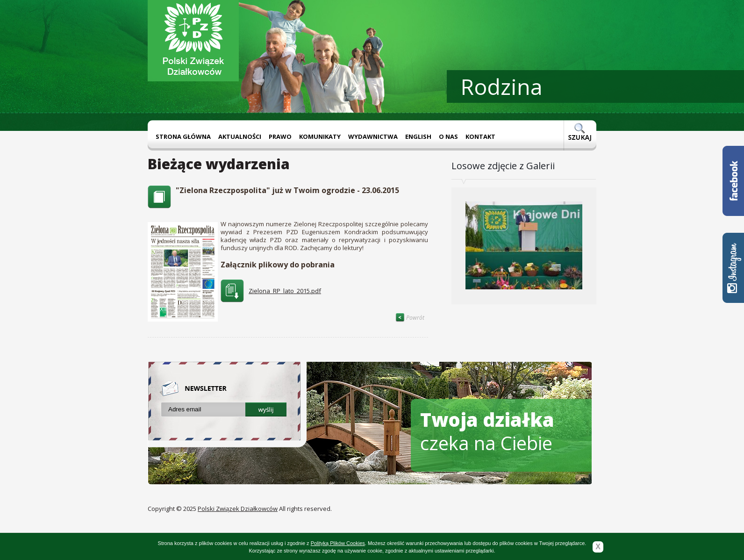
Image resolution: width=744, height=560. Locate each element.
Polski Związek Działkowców (238, 509)
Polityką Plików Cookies (338, 543)
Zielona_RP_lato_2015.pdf (285, 291)
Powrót (410, 318)
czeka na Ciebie (487, 431)
